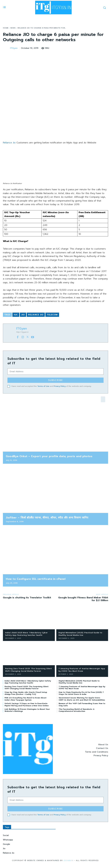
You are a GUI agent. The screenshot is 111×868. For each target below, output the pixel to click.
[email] (56, 372)
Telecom (52, 315)
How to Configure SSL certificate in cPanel (36, 579)
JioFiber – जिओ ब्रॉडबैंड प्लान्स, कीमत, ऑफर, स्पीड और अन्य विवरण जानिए (47, 518)
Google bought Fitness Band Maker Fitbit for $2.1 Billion (83, 599)
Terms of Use (43, 386)
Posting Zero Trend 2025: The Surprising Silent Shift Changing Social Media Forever (28, 670)
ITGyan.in (69, 860)
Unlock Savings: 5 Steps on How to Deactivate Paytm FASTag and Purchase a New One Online (27, 704)
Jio (23, 315)
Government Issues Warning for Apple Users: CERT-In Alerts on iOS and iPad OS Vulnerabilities (82, 699)
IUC (16, 315)
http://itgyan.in (22, 332)
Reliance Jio (9, 143)
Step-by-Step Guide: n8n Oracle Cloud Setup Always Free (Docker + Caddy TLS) (26, 693)
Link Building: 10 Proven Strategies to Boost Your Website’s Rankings (27, 710)
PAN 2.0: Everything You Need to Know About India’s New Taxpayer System (25, 699)
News (13, 28)
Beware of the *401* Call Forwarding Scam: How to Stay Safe (82, 704)
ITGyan (14, 48)
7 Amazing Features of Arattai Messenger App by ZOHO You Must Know (82, 670)
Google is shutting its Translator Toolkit (27, 598)
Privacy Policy (60, 386)
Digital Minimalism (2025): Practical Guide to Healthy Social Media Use (80, 634)
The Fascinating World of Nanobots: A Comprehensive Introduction (77, 710)
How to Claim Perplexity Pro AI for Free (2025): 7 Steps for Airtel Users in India (81, 693)
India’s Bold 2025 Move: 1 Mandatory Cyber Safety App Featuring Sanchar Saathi (26, 634)
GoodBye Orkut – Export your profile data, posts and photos (49, 456)
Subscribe (56, 380)
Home (6, 28)
